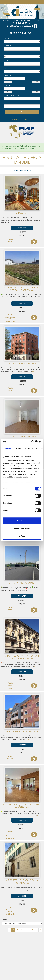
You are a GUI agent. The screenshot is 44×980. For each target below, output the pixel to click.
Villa (10, 319)
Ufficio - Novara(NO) (22, 583)
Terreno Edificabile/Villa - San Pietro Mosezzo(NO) (22, 289)
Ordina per (6, 920)
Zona (7, 68)
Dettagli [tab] (18, 448)
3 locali (10, 241)
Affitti (10, 756)
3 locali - (22, 213)
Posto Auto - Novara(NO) (22, 731)
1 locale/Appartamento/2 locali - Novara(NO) (22, 657)
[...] (12, 222)
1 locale (10, 685)
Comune (7, 61)
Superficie (8, 76)
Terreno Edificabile (10, 317)
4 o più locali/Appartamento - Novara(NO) (22, 806)
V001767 (22, 303)
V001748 (22, 672)
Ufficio (10, 610)
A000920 (22, 896)
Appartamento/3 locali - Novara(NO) (22, 881)
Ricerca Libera (10, 103)
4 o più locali (10, 834)
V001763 (22, 228)
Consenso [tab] (7, 448)
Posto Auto (10, 758)
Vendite (10, 239)
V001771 (22, 377)
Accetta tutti (22, 521)
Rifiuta (22, 536)
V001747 (22, 596)
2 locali (10, 689)
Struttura (8, 53)
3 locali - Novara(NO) (22, 363)
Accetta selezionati (22, 528)
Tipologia (8, 46)
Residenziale (10, 321)
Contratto (9, 38)
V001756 (22, 820)
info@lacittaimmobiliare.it (20, 26)
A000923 (22, 745)
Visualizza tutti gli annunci (22, 119)
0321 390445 (23, 23)
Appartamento (10, 687)
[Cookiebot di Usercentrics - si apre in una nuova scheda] (31, 442)
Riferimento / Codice (12, 95)
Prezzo (7, 85)
